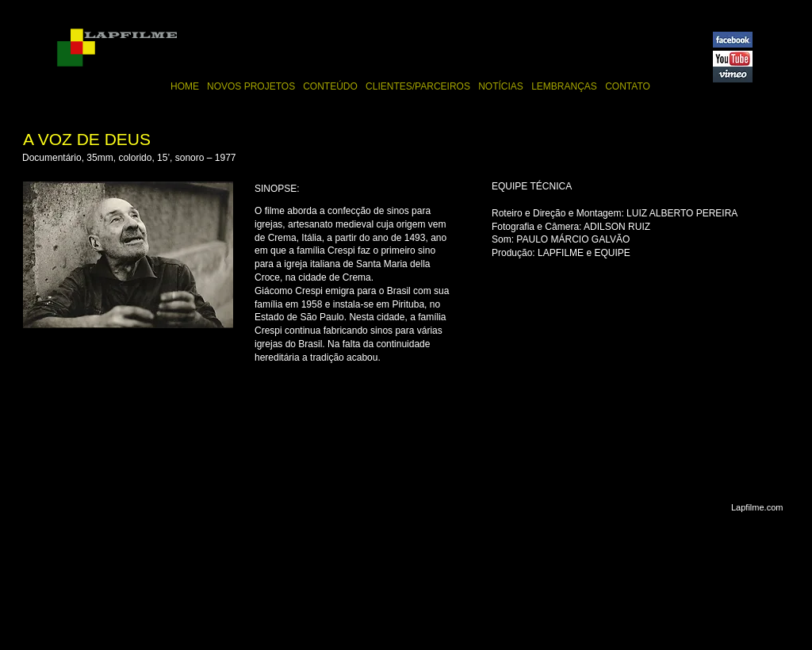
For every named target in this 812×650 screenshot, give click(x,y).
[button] (128, 255)
